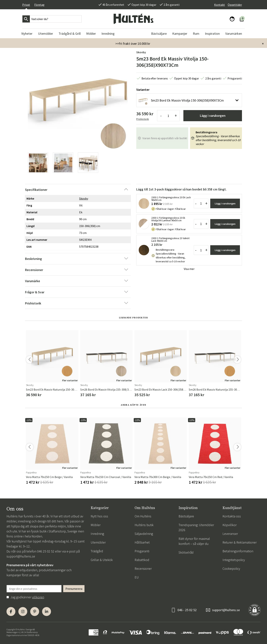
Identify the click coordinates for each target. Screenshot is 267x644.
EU (137, 577)
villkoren (38, 597)
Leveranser (230, 534)
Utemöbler (98, 542)
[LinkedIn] (47, 612)
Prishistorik (143, 119)
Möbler (96, 525)
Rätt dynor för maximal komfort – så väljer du (194, 541)
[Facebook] (11, 612)
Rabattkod (142, 560)
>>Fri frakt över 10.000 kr (133, 44)
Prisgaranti (142, 551)
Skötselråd (186, 552)
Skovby (141, 52)
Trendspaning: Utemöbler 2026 (196, 527)
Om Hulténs (143, 516)
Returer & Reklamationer (240, 542)
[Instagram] (23, 612)
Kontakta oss (232, 516)
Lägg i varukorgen (213, 116)
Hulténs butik (144, 525)
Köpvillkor (230, 525)
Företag (39, 5)
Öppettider (235, 5)
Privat (26, 5)
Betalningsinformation (238, 551)
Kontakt (220, 5)
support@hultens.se (21, 556)
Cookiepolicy (231, 569)
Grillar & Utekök (102, 560)
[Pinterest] (35, 612)
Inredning (97, 534)
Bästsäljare (186, 516)
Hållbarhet (142, 542)
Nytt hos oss (99, 516)
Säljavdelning (144, 534)
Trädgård (97, 551)
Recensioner (143, 569)
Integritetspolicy (234, 560)
